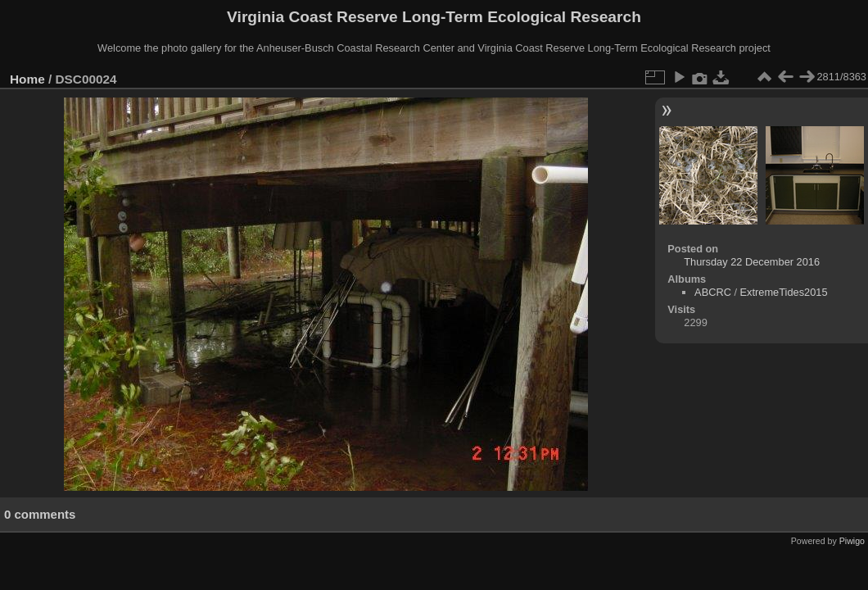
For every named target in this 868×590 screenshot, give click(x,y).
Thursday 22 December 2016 (752, 262)
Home (27, 79)
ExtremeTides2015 (784, 292)
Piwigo (852, 541)
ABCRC (713, 292)
